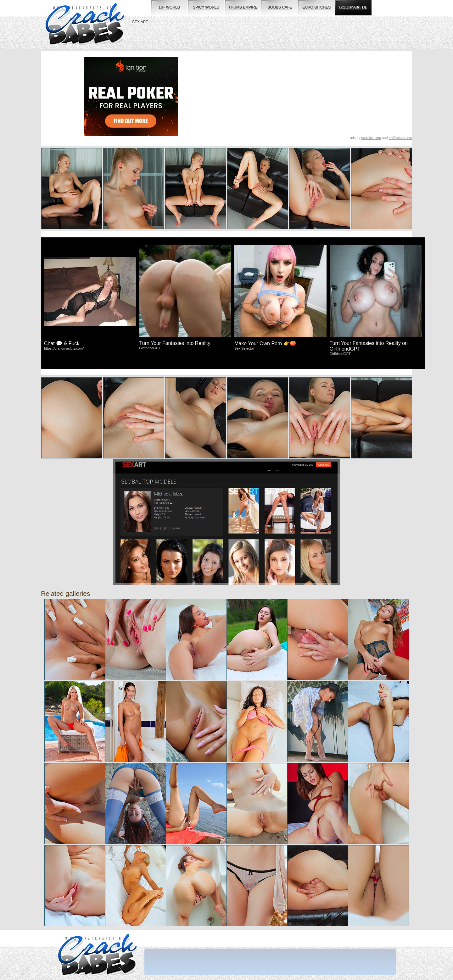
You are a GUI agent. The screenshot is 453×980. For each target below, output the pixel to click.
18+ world (169, 7)
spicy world (206, 7)
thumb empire (243, 7)
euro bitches (316, 7)
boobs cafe (280, 7)
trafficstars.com (400, 138)
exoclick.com (371, 138)
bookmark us (353, 7)
